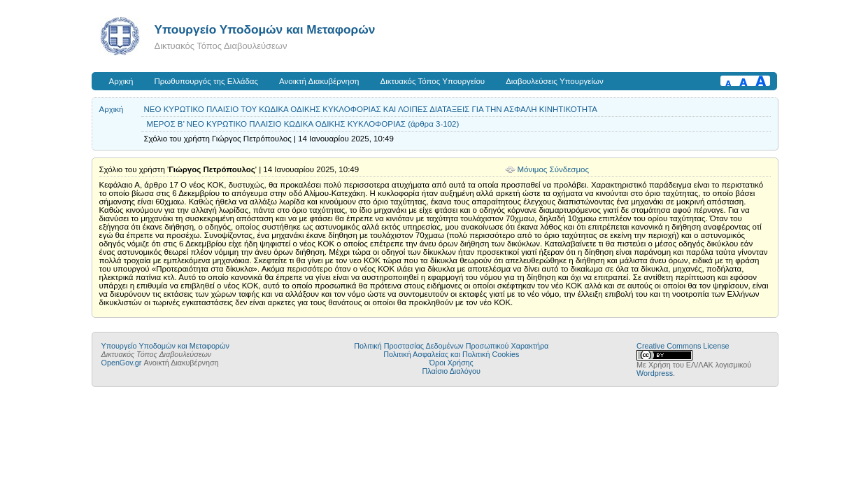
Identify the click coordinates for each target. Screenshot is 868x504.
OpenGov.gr (122, 363)
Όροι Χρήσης (451, 363)
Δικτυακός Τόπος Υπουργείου (432, 81)
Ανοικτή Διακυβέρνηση (319, 81)
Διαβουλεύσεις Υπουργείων (555, 81)
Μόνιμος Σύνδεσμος (554, 169)
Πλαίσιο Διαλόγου (451, 371)
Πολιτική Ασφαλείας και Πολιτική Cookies (451, 354)
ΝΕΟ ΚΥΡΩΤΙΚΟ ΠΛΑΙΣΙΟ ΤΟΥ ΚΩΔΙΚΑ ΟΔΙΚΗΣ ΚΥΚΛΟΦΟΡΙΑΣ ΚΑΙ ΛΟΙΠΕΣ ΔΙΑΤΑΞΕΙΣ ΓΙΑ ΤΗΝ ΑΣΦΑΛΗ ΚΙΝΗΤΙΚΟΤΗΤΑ (371, 109)
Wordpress (655, 373)
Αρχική (121, 81)
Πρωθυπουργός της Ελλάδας (207, 81)
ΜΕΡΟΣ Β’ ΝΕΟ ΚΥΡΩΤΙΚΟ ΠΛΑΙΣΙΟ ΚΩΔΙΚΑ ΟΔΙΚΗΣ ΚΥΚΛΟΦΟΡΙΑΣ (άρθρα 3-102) (303, 124)
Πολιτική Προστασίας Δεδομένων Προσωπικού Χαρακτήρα (451, 346)
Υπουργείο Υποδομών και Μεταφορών (265, 29)
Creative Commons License (683, 346)
